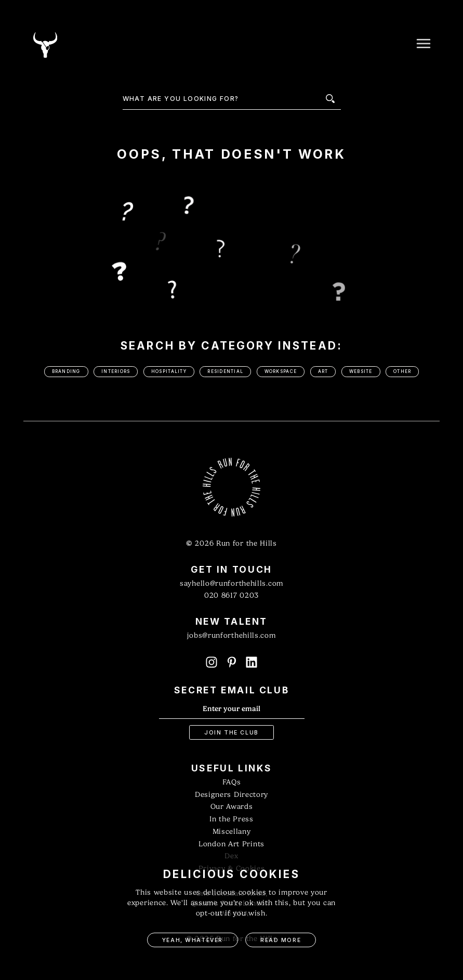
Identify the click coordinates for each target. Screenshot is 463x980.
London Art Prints (231, 844)
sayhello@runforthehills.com (231, 583)
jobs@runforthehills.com (231, 635)
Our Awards (232, 807)
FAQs (232, 782)
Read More (281, 940)
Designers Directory (231, 795)
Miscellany (232, 831)
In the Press (231, 819)
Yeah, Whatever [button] (193, 940)
